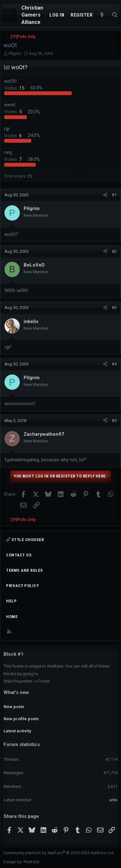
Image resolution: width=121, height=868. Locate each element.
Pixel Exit (31, 862)
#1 (114, 195)
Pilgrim (15, 53)
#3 (114, 308)
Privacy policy (22, 586)
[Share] (105, 195)
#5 (114, 421)
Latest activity (17, 731)
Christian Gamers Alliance (32, 15)
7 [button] (14, 159)
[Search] (115, 15)
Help (11, 601)
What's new (16, 692)
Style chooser (25, 540)
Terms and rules (25, 570)
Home (12, 617)
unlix (113, 800)
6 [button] (14, 135)
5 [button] (14, 112)
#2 (114, 251)
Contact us (19, 555)
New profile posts (21, 719)
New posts (14, 707)
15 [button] (15, 88)
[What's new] (102, 15)
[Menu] (10, 15)
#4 (114, 364)
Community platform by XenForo (59, 853)
